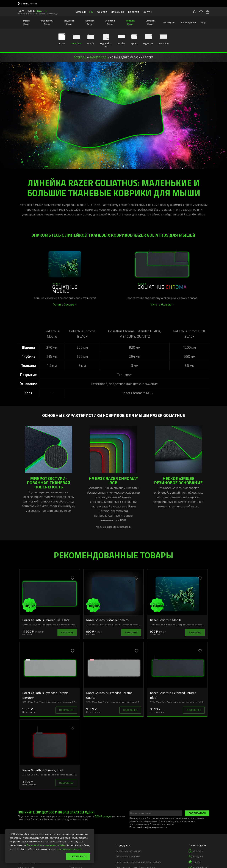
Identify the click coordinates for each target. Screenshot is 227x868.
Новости (133, 12)
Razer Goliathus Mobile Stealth (107, 620)
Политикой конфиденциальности (148, 827)
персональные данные (69, 849)
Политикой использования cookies (46, 845)
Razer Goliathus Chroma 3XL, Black (46, 620)
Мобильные (117, 12)
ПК (91, 12)
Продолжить (78, 856)
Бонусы (147, 12)
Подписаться (197, 813)
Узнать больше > (65, 304)
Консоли (102, 12)
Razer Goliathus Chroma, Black (43, 770)
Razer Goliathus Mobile (166, 620)
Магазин (81, 12)
